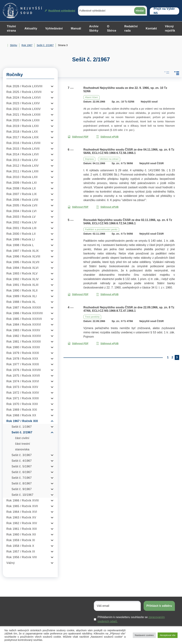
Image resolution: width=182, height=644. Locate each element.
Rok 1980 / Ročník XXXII (23, 347)
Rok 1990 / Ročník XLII (22, 291)
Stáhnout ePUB (107, 137)
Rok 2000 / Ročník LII (21, 234)
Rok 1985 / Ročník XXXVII (24, 319)
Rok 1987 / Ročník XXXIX (24, 308)
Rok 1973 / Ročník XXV (22, 387)
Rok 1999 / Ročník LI (21, 239)
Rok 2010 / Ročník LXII (22, 177)
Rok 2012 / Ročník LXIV (23, 166)
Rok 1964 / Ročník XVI (22, 512)
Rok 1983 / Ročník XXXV (23, 330)
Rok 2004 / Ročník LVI (21, 211)
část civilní (22, 438)
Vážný (11, 563)
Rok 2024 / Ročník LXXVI (24, 98)
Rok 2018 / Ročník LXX (22, 132)
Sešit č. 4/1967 (22, 461)
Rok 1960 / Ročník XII (21, 535)
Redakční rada (131, 28)
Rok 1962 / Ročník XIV (22, 523)
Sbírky (14, 45)
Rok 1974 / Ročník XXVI (23, 381)
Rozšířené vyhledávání (60, 11)
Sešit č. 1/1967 (22, 427)
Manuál (76, 28)
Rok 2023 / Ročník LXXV (23, 103)
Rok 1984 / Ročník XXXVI (24, 325)
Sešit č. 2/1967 (45, 45)
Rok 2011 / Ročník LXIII (22, 171)
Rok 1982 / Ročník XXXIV (24, 336)
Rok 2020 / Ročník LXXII (23, 120)
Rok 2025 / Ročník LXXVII (24, 92)
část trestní (23, 444)
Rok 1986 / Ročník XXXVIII (25, 313)
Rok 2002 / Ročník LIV (22, 222)
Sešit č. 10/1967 (22, 495)
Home (4, 45)
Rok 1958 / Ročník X (20, 546)
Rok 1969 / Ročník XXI (22, 410)
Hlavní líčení (91, 97)
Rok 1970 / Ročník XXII (22, 404)
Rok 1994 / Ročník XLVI (22, 268)
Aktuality (31, 28)
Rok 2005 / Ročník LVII (22, 205)
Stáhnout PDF (78, 137)
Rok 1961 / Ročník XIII (22, 529)
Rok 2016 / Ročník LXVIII (23, 143)
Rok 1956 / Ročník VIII (22, 557)
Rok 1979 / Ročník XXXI (23, 353)
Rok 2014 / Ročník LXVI (23, 154)
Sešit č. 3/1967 (22, 455)
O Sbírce (112, 28)
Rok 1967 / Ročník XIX (22, 421)
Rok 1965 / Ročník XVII (22, 506)
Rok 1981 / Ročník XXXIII (24, 342)
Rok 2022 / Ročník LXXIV (24, 109)
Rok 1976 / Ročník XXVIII (24, 370)
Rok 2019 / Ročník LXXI (23, 126)
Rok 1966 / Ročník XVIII (23, 500)
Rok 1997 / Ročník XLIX (23, 251)
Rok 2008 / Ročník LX (21, 188)
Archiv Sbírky (94, 28)
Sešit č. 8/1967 (22, 483)
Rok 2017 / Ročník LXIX (23, 137)
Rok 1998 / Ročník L (20, 245)
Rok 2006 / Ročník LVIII (22, 200)
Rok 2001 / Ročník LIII (21, 228)
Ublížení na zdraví (109, 159)
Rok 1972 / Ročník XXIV (23, 393)
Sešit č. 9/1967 (22, 489)
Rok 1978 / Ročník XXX (22, 359)
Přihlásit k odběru (159, 606)
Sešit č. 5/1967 (22, 466)
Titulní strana (11, 28)
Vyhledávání (54, 28)
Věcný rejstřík (170, 28)
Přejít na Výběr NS (164, 11)
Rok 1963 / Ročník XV (21, 517)
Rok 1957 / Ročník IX (21, 552)
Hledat (140, 11)
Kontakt (151, 28)
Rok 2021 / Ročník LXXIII (23, 115)
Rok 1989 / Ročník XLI (22, 296)
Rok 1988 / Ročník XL (21, 302)
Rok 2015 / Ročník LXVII (23, 149)
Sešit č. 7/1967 (22, 478)
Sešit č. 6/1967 (22, 472)
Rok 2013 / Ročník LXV (22, 160)
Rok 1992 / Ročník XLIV (23, 279)
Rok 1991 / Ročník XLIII (22, 285)
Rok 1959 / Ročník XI (21, 540)
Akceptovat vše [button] (168, 635)
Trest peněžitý (92, 317)
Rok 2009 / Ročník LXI (22, 183)
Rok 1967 (27, 45)
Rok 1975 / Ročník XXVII (23, 376)
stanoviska (22, 449)
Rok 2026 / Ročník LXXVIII (24, 86)
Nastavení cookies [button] (144, 635)
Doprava (89, 159)
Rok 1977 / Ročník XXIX (23, 364)
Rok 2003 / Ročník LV (21, 217)
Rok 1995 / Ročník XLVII (23, 262)
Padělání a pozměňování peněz (101, 229)
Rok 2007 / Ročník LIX (22, 194)
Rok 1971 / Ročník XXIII (23, 398)
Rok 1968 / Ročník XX (21, 415)
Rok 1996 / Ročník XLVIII (23, 256)
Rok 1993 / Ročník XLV (22, 274)
